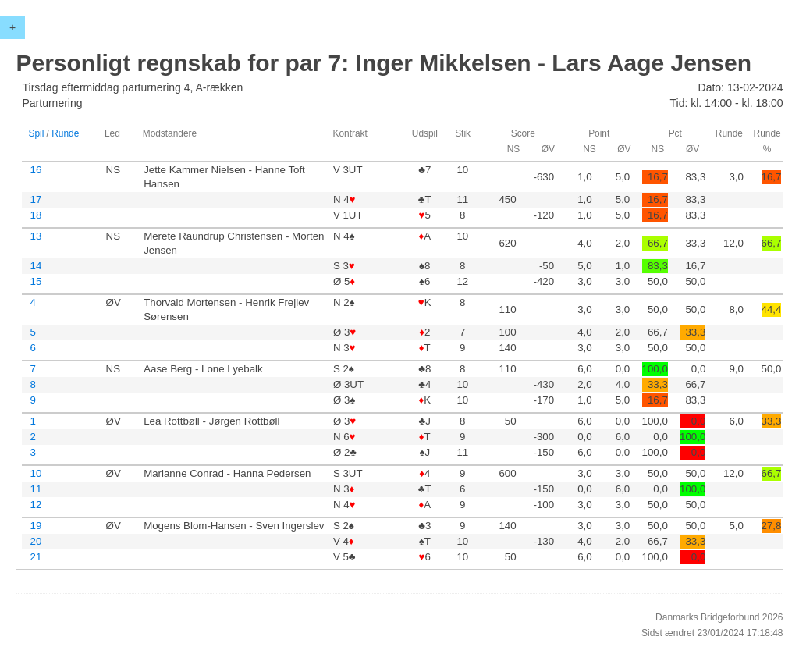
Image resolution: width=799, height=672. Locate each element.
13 (36, 236)
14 (36, 266)
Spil (36, 133)
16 (36, 170)
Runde (65, 133)
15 (36, 281)
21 (36, 557)
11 (36, 489)
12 (36, 505)
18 (36, 215)
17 (36, 199)
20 (36, 541)
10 (36, 473)
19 (36, 526)
